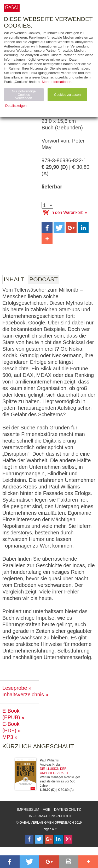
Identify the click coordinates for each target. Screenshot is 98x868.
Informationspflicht (50, 816)
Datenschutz (67, 809)
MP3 (8, 737)
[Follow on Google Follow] (49, 839)
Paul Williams (49, 760)
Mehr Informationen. (57, 82)
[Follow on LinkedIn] (59, 839)
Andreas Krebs (50, 765)
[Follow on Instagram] (68, 839)
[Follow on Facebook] (29, 839)
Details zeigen (16, 106)
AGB (47, 809)
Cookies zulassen (67, 95)
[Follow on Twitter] (39, 839)
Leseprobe (15, 688)
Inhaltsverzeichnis (23, 695)
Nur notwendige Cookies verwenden (24, 95)
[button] (47, 228)
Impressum (28, 809)
